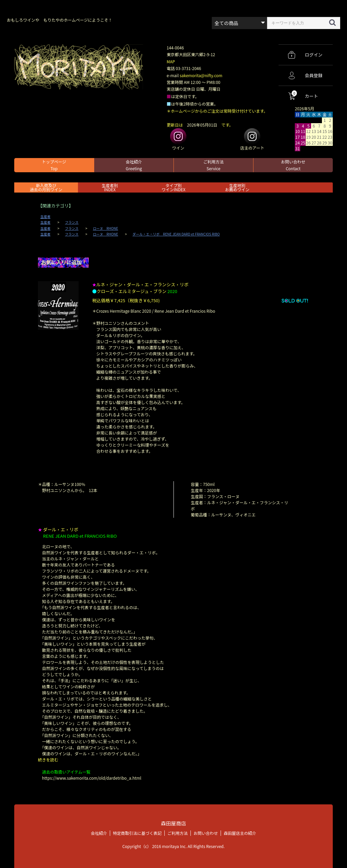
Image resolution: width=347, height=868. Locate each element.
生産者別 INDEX (110, 187)
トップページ (54, 165)
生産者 (45, 217)
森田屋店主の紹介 (240, 833)
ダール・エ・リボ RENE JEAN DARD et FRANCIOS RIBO (176, 234)
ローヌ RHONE (105, 228)
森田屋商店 (173, 823)
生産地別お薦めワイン (237, 187)
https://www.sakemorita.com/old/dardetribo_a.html (92, 778)
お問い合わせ (293, 165)
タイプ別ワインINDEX (173, 187)
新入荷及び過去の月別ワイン (46, 187)
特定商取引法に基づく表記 (137, 833)
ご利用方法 (213, 165)
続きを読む (48, 760)
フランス (72, 222)
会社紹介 (134, 165)
